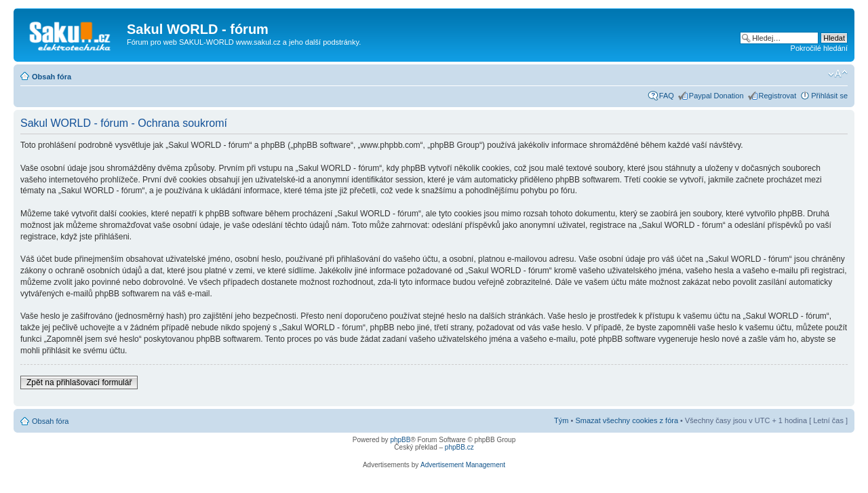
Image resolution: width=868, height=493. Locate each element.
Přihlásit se (829, 96)
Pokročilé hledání (819, 48)
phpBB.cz (459, 447)
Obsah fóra (52, 77)
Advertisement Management (463, 465)
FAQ (667, 96)
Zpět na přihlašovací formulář (79, 382)
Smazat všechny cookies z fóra (627, 420)
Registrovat (778, 96)
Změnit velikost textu (838, 74)
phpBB (400, 440)
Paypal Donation (716, 96)
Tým (561, 420)
